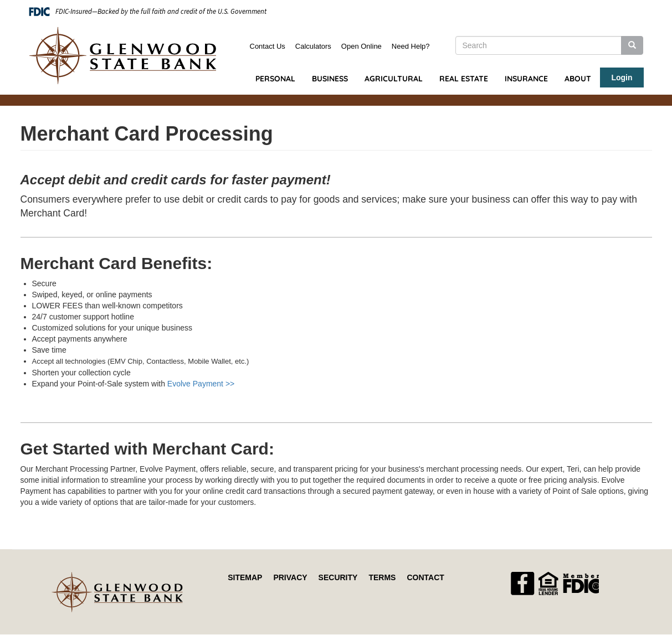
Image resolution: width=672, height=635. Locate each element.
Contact (425, 577)
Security (338, 577)
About (578, 79)
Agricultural (394, 79)
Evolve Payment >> (201, 384)
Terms (382, 577)
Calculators (313, 46)
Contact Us (268, 46)
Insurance (526, 79)
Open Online (361, 46)
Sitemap (245, 577)
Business (330, 79)
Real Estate (464, 79)
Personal (275, 79)
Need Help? (411, 46)
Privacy (290, 577)
